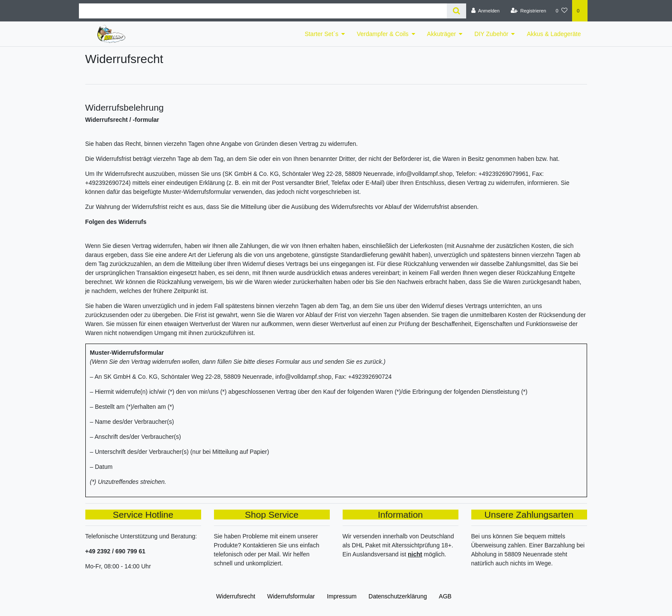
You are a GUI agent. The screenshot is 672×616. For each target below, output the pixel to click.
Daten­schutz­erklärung (398, 596)
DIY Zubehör (491, 34)
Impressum (342, 596)
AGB (445, 596)
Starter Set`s (321, 34)
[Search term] (263, 11)
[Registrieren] (528, 11)
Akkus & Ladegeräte (554, 34)
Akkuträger (442, 34)
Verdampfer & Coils (383, 34)
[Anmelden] (485, 11)
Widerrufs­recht (236, 596)
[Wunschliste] (562, 11)
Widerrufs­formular (291, 596)
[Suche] (457, 11)
